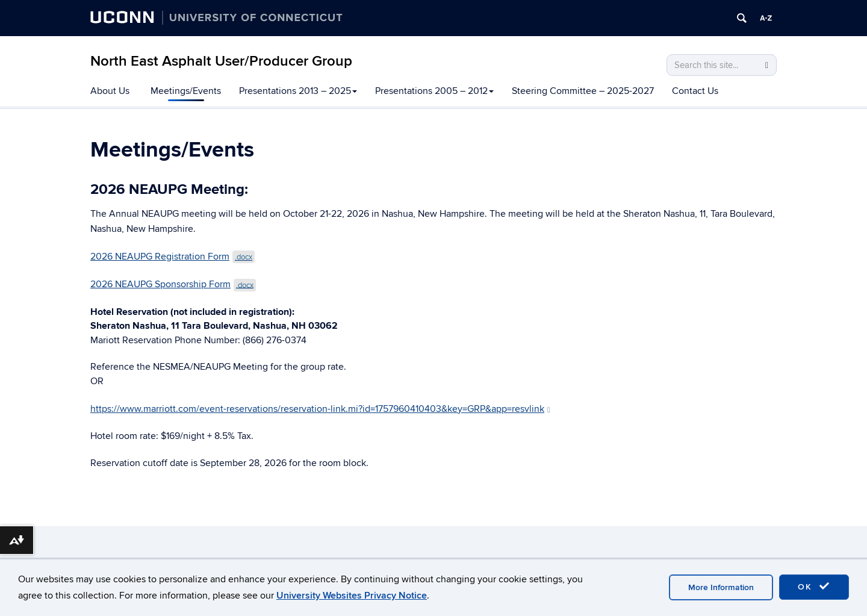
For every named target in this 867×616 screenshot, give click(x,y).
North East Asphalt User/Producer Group (221, 61)
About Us (110, 91)
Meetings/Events (186, 91)
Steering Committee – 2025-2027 (583, 91)
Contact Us (695, 91)
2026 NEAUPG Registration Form (172, 257)
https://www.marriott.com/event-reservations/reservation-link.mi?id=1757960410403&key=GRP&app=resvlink (320, 409)
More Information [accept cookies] (721, 587)
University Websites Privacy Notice (352, 596)
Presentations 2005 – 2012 (434, 91)
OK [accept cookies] (814, 586)
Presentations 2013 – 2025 (298, 91)
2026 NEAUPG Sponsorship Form (173, 284)
